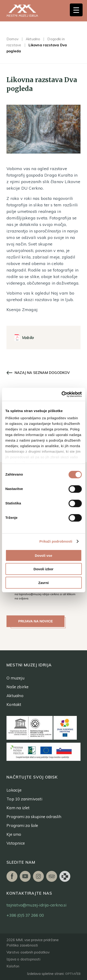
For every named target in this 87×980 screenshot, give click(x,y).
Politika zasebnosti (22, 945)
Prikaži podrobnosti (56, 541)
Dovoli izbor (44, 569)
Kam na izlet (18, 808)
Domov (13, 39)
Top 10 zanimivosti (24, 799)
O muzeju (15, 678)
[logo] (27, 11)
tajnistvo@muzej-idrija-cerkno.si (40, 594)
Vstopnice (16, 843)
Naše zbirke (18, 687)
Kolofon (13, 966)
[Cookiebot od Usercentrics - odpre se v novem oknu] (62, 394)
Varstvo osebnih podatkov (28, 952)
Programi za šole (22, 825)
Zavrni (43, 582)
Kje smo (14, 834)
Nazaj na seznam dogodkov (42, 373)
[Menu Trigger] (76, 10)
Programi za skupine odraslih (34, 817)
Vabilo (28, 337)
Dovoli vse (43, 555)
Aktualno (33, 39)
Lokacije (14, 790)
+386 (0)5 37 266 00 (25, 915)
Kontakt (14, 704)
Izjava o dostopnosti (23, 959)
